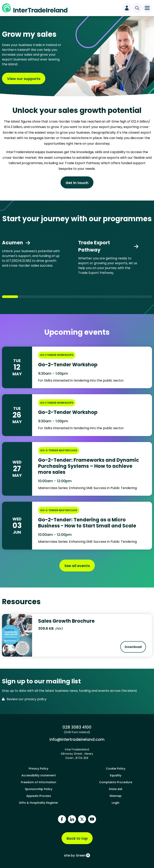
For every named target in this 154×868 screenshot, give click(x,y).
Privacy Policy (38, 769)
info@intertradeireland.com (77, 739)
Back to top (77, 838)
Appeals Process (39, 796)
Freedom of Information (38, 782)
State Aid (115, 789)
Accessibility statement (39, 775)
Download (135, 648)
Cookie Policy (116, 769)
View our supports (24, 79)
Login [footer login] (115, 803)
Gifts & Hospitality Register (38, 803)
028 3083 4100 (77, 727)
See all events (77, 566)
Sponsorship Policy (39, 789)
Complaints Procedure (116, 782)
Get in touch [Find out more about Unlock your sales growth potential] (77, 183)
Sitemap (115, 796)
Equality (116, 775)
